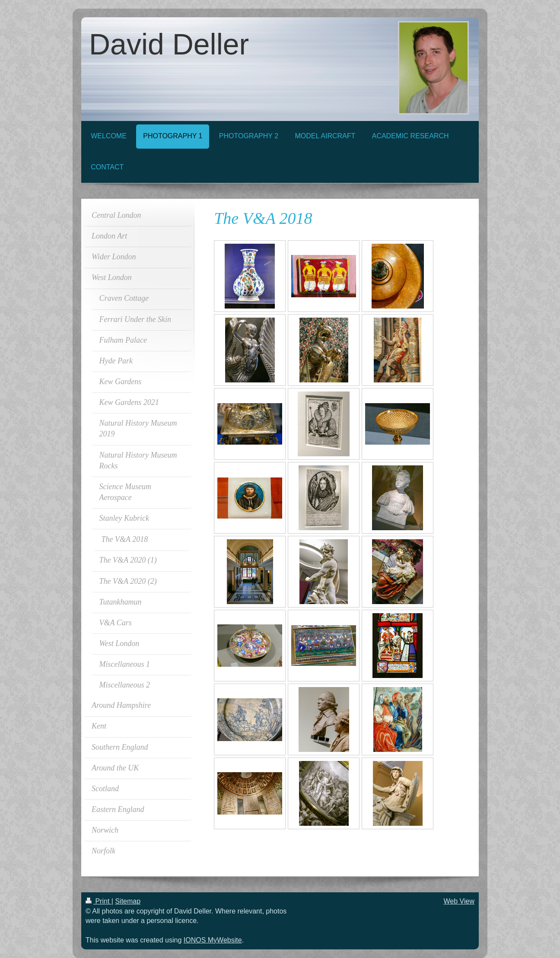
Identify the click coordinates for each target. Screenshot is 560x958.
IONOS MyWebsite (213, 940)
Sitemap (128, 901)
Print (99, 901)
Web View (459, 901)
